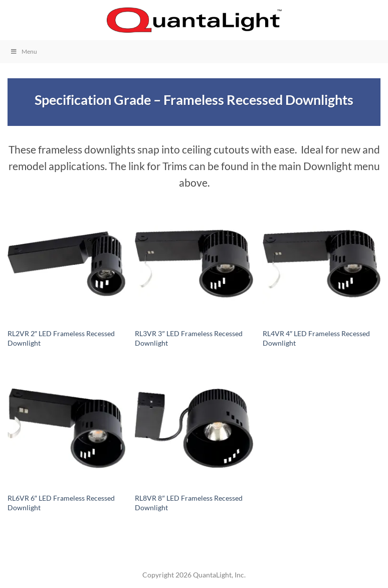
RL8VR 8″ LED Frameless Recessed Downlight (188, 503)
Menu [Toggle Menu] (24, 51)
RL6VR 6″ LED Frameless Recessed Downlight (61, 503)
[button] (14, 20)
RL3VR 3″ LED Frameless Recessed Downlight (188, 338)
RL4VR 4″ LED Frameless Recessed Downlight (316, 338)
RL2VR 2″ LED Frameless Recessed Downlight (61, 338)
